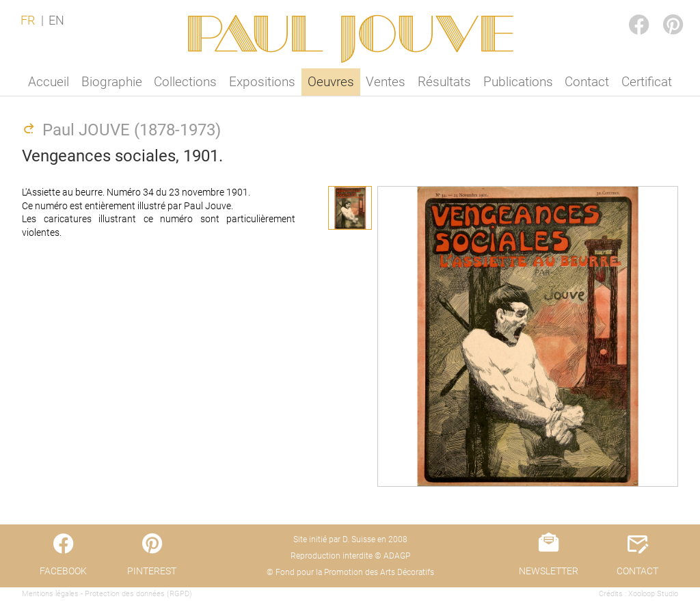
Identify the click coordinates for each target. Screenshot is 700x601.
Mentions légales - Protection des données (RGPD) (107, 594)
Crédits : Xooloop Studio (638, 594)
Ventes (386, 82)
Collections (185, 82)
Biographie (112, 82)
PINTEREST (662, 11)
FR (28, 21)
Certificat (647, 82)
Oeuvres (331, 82)
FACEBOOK (628, 11)
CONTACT (637, 571)
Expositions (262, 82)
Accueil (49, 82)
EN (56, 21)
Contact (587, 82)
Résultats (444, 82)
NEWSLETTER (549, 571)
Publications (518, 82)
